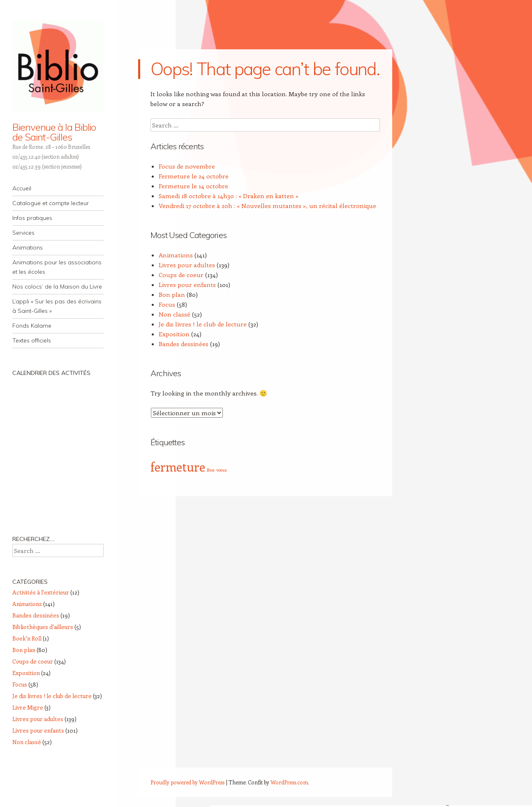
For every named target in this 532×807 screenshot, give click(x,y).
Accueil (22, 188)
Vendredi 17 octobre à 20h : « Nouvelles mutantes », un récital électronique (267, 206)
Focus (167, 304)
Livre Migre (28, 707)
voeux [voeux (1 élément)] (222, 470)
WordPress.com (289, 782)
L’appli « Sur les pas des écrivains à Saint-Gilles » (57, 306)
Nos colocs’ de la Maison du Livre (57, 287)
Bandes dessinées (184, 344)
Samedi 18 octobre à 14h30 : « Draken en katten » (229, 196)
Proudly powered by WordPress (187, 782)
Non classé (175, 314)
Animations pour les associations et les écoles (57, 267)
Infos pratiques (32, 218)
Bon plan (172, 294)
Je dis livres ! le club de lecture (203, 324)
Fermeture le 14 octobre (193, 186)
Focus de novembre (187, 166)
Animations (28, 247)
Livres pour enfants (187, 284)
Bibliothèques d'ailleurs (43, 627)
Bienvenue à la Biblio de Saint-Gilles (54, 132)
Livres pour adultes (187, 265)
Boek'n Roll (27, 638)
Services (23, 233)
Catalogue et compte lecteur (51, 203)
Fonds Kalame (32, 326)
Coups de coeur (181, 275)
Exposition (174, 334)
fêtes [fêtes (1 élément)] (211, 470)
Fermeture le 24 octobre (194, 176)
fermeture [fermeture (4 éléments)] (178, 467)
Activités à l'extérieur (41, 592)
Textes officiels (32, 340)
